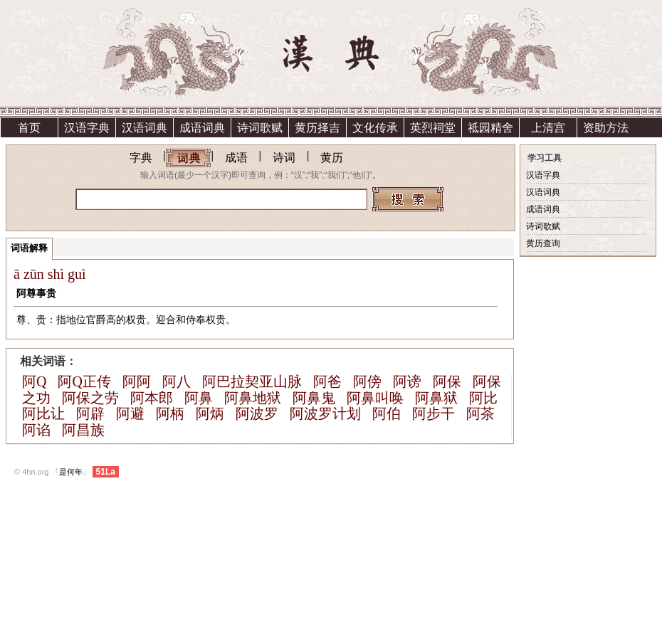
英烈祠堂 (433, 128)
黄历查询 (543, 243)
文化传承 (375, 128)
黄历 (332, 158)
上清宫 (548, 128)
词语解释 (29, 248)
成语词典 (202, 128)
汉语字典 (87, 128)
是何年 (71, 472)
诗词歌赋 (260, 128)
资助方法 (606, 128)
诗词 (284, 158)
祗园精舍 (490, 128)
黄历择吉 (317, 128)
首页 (29, 128)
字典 (141, 158)
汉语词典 (145, 128)
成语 (236, 158)
